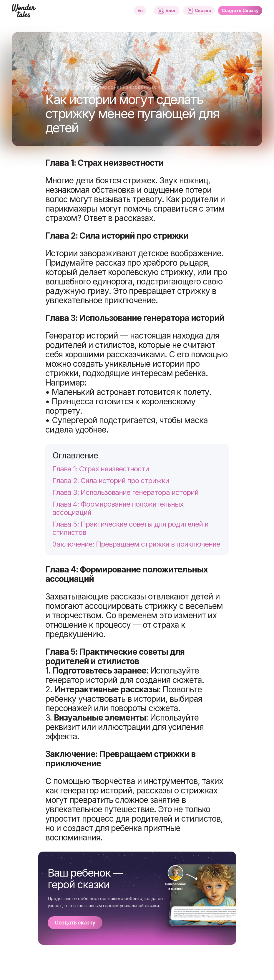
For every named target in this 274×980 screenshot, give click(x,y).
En (140, 10)
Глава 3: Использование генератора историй (125, 492)
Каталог (56, 87)
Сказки (199, 11)
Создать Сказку (240, 10)
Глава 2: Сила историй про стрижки (111, 481)
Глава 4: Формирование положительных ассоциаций (118, 508)
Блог (167, 11)
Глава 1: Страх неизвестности (101, 469)
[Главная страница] (24, 14)
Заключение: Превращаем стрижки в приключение (136, 544)
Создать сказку (75, 923)
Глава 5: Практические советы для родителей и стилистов (130, 528)
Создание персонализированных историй (125, 87)
